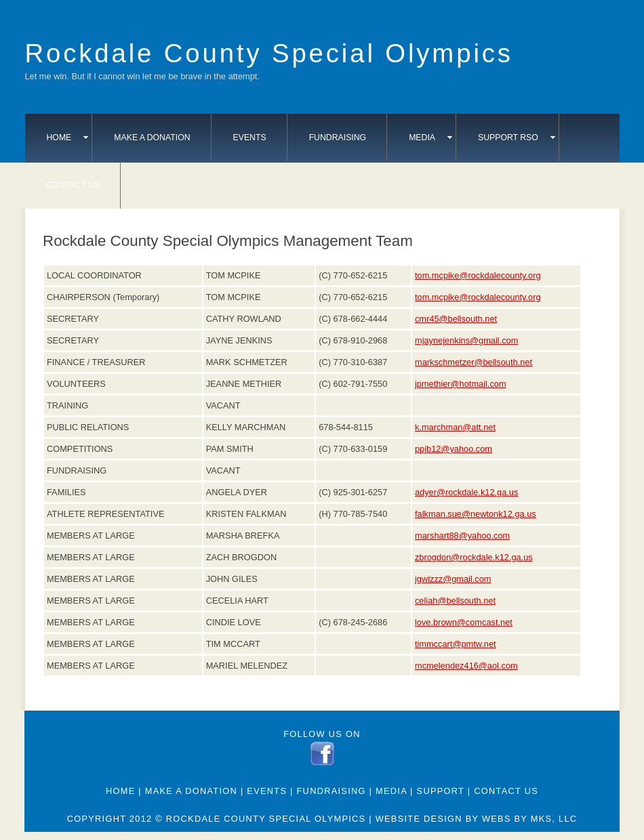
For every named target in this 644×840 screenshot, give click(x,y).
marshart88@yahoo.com (462, 535)
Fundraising (338, 138)
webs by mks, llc (529, 819)
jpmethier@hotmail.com (461, 384)
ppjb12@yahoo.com (454, 449)
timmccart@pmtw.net (456, 644)
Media (430, 138)
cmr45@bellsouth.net (456, 319)
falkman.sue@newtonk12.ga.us (476, 514)
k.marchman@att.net (455, 427)
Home (68, 138)
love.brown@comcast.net (464, 622)
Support (441, 791)
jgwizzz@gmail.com (453, 579)
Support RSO (517, 138)
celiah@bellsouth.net (455, 601)
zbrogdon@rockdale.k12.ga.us (474, 557)
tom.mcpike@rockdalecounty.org (478, 275)
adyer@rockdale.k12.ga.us (466, 492)
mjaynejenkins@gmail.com (466, 340)
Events (250, 138)
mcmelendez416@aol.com (466, 666)
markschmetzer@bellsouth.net (474, 362)
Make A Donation (152, 138)
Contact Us (74, 185)
